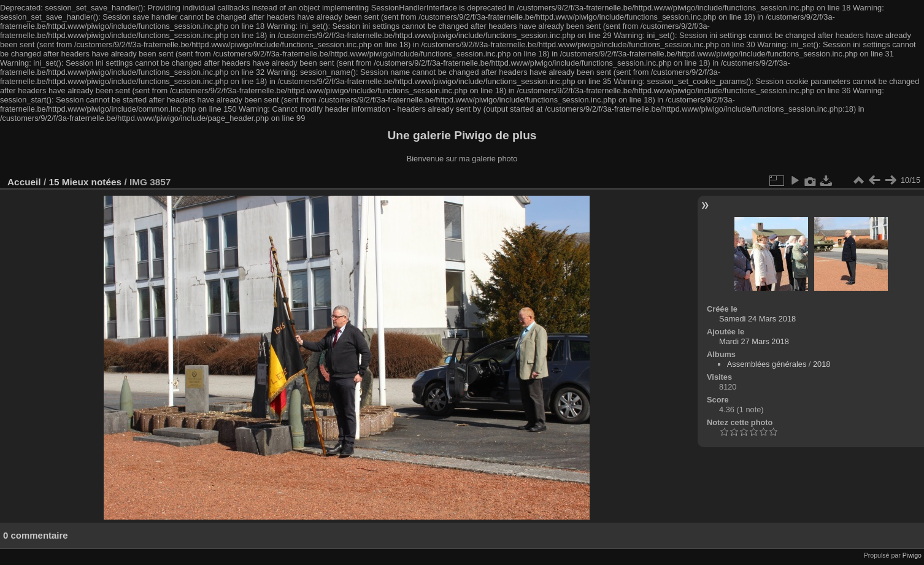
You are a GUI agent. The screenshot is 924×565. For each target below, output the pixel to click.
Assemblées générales (767, 364)
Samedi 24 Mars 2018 (757, 319)
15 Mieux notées (85, 182)
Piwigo (912, 555)
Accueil (24, 182)
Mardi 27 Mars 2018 (754, 341)
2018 (822, 364)
